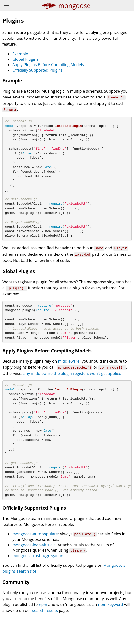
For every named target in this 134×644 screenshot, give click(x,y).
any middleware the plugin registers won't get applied (72, 388)
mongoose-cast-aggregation (38, 583)
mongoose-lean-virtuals (34, 572)
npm (43, 631)
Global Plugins (25, 59)
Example (20, 54)
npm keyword (111, 631)
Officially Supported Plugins (37, 70)
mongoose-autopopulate (35, 561)
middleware (69, 376)
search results (45, 637)
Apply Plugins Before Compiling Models (48, 65)
